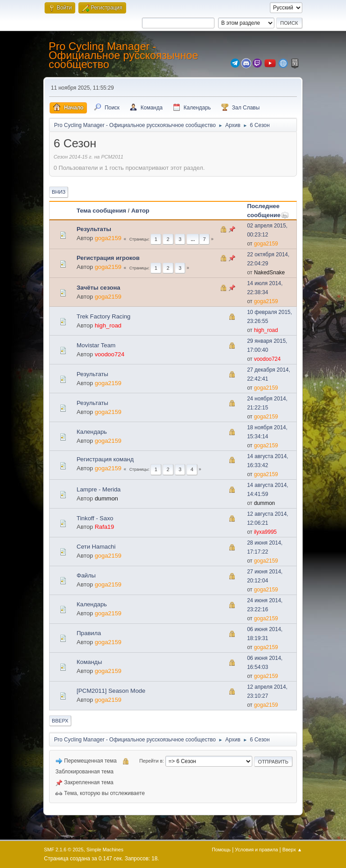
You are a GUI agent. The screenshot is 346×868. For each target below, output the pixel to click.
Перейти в (151, 761)
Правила (89, 633)
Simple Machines (105, 850)
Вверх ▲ (292, 850)
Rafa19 (104, 527)
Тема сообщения (101, 211)
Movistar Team (96, 345)
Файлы (86, 575)
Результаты (94, 229)
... (193, 239)
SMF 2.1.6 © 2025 (64, 850)
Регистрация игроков (108, 258)
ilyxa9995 (266, 532)
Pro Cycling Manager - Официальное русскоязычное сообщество (123, 55)
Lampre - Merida (99, 489)
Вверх (60, 721)
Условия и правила (257, 850)
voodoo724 (109, 354)
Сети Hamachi (96, 547)
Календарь (92, 432)
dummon (106, 498)
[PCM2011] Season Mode (111, 691)
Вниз (59, 192)
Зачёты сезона (98, 288)
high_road (108, 325)
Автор (140, 211)
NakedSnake (270, 273)
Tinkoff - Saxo (95, 518)
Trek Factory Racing (104, 316)
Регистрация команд (105, 459)
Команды (89, 662)
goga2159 (108, 238)
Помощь (221, 850)
